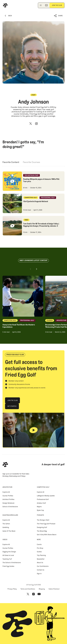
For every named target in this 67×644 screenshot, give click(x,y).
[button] (58, 16)
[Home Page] (5, 5)
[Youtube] (39, 594)
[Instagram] (36, 124)
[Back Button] (8, 16)
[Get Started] (12, 406)
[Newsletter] (46, 5)
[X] (31, 124)
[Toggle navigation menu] (41, 5)
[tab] (11, 162)
